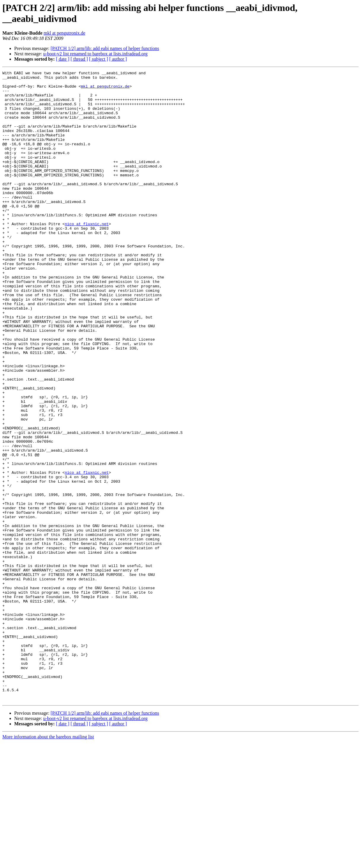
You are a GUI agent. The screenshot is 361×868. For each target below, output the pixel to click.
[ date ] (63, 59)
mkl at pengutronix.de (64, 33)
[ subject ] (99, 59)
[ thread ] (79, 59)
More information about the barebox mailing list (48, 863)
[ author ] (118, 59)
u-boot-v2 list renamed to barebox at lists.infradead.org (96, 54)
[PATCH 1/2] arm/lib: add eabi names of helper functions (105, 48)
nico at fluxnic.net (87, 255)
